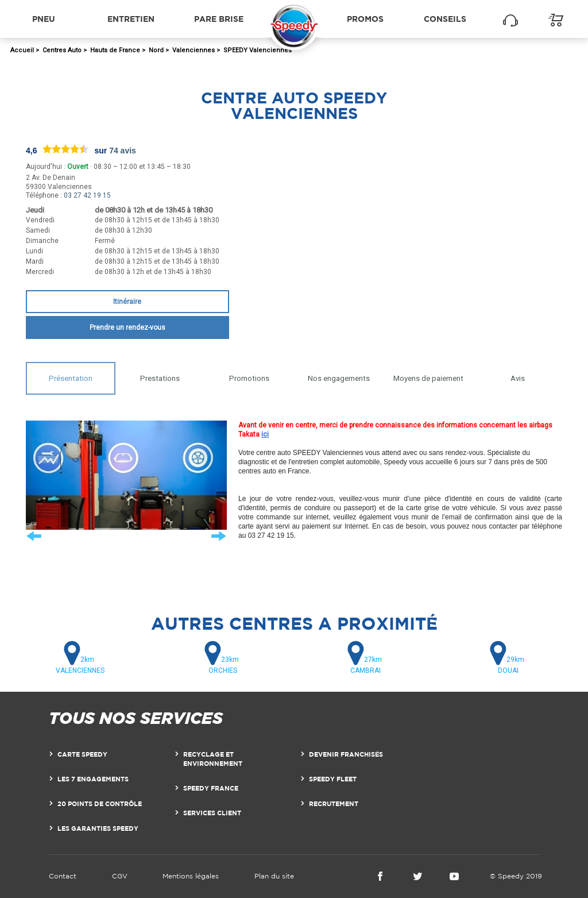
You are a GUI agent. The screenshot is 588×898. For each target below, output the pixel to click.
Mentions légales (191, 876)
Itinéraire (127, 302)
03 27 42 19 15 (87, 195)
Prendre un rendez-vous (127, 327)
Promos (365, 19)
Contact (63, 876)
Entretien (131, 19)
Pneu (44, 19)
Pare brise (219, 19)
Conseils (445, 19)
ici (265, 434)
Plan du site (274, 876)
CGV (120, 876)
